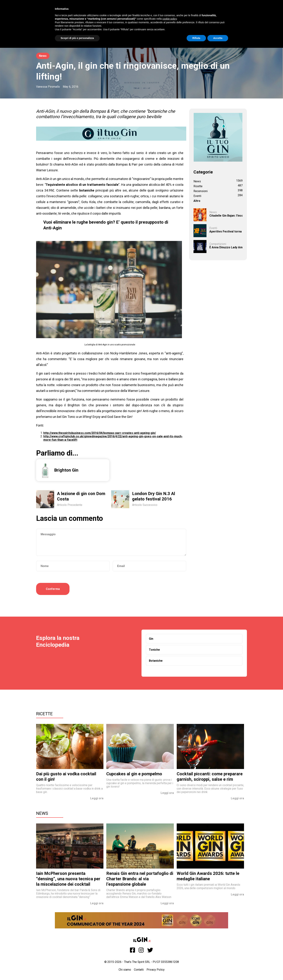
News (43, 56)
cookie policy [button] (170, 19)
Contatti (139, 970)
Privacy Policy (156, 970)
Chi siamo (125, 970)
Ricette (44, 714)
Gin (151, 639)
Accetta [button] (218, 38)
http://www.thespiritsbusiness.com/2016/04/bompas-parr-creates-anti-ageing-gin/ (100, 433)
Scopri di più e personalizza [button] (77, 38)
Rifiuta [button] (196, 38)
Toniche (154, 650)
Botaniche (156, 661)
